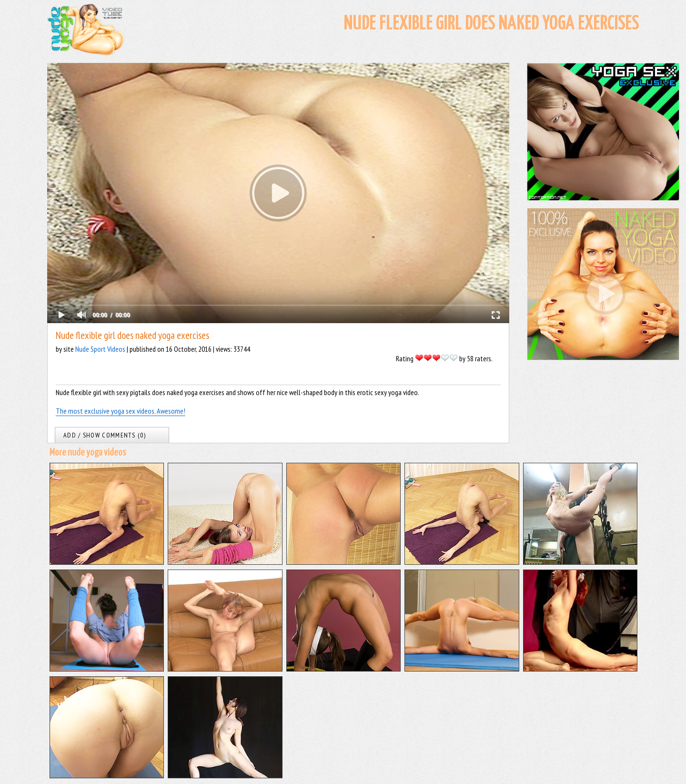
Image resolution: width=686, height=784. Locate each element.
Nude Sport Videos (100, 349)
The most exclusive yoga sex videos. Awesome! (121, 411)
